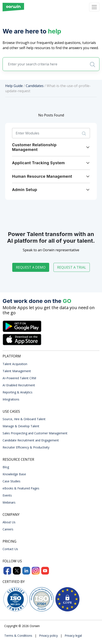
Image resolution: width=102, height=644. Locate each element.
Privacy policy (48, 636)
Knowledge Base (14, 474)
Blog (6, 467)
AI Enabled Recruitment (19, 385)
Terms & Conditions (18, 636)
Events (7, 495)
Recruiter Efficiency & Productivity (26, 447)
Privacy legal (73, 636)
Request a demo (31, 267)
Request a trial (72, 267)
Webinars (9, 502)
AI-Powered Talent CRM (19, 378)
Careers (8, 529)
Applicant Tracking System (38, 163)
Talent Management (17, 371)
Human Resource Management (42, 176)
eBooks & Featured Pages (21, 488)
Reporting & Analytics (18, 392)
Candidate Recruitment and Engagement (31, 440)
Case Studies (11, 481)
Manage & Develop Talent (21, 426)
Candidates (35, 86)
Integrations (11, 399)
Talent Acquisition (15, 364)
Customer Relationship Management (34, 147)
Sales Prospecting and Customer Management (35, 433)
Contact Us (10, 549)
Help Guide (14, 86)
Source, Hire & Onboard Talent (24, 419)
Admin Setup (25, 190)
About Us (9, 522)
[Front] (13, 7)
